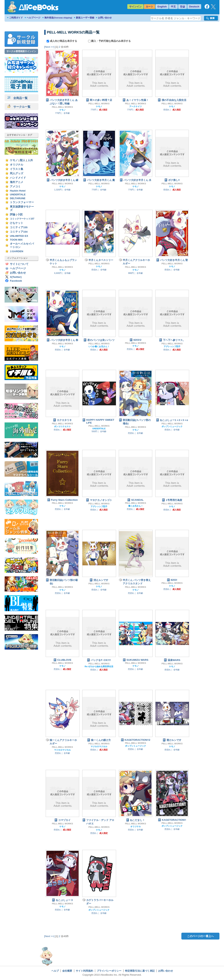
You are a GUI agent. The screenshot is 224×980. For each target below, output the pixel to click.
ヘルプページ (33, 18)
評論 (13, 214)
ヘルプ (55, 971)
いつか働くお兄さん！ (99, 346)
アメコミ (15, 187)
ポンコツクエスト (62, 426)
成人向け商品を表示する (62, 41)
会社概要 (67, 971)
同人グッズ (17, 173)
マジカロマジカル (62, 750)
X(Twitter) (16, 277)
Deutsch (194, 7)
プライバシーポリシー (109, 971)
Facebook (16, 281)
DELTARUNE (18, 198)
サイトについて (19, 264)
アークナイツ (136, 106)
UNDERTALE (18, 194)
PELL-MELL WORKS (63, 107)
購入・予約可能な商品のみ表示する (110, 41)
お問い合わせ (105, 18)
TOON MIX (16, 240)
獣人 (23, 160)
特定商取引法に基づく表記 (140, 971)
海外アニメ (17, 182)
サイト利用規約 (84, 971)
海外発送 (58, 18)
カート (149, 7)
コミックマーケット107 (22, 219)
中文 (173, 7)
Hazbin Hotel (18, 191)
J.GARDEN (17, 251)
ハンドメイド (18, 178)
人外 (30, 160)
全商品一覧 (18, 98)
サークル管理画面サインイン (21, 51)
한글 (183, 7)
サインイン (135, 7)
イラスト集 (17, 169)
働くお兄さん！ (136, 506)
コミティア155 (19, 227)
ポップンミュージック (172, 426)
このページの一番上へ (200, 936)
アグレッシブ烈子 (172, 346)
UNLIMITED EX (19, 236)
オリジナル (17, 165)
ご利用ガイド (16, 18)
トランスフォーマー (22, 202)
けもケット (17, 223)
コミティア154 (19, 232)
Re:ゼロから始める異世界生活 (99, 666)
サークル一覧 (19, 107)
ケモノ (14, 160)
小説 (20, 214)
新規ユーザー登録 (85, 18)
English (162, 7)
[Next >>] (49, 47)
